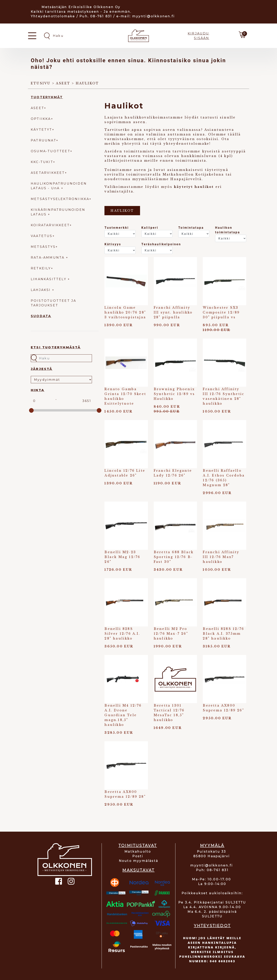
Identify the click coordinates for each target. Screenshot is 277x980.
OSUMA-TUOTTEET (50, 151)
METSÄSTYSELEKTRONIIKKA (60, 199)
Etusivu (41, 83)
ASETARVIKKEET (48, 173)
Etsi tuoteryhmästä (56, 347)
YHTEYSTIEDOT (212, 926)
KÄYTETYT (41, 130)
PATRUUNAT (43, 140)
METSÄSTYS (43, 247)
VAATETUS (42, 236)
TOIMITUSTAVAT (138, 846)
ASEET (37, 108)
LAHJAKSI (41, 290)
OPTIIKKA (41, 119)
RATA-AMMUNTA (48, 258)
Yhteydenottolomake (53, 16)
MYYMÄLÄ (212, 846)
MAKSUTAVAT (138, 870)
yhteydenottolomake (186, 144)
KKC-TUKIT (42, 162)
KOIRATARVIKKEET (50, 225)
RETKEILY (41, 268)
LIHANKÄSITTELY (49, 279)
